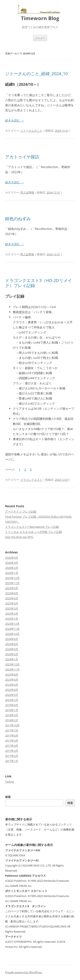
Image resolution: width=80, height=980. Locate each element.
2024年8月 (12, 644)
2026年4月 (12, 558)
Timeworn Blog (40, 18)
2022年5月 (12, 695)
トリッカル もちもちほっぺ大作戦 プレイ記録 (33, 532)
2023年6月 (12, 680)
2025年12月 (12, 578)
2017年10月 (12, 725)
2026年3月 (12, 563)
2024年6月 (12, 649)
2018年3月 (12, 715)
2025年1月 (12, 619)
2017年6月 (12, 735)
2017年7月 (12, 730)
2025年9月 (12, 588)
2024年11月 (12, 629)
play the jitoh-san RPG (19, 537)
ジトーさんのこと (31, 131)
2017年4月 (12, 746)
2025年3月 (12, 608)
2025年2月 (12, 614)
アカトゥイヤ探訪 (22, 157)
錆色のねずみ (18, 219)
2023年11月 (12, 669)
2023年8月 (12, 675)
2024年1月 (12, 659)
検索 (8, 797)
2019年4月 (12, 705)
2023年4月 (12, 685)
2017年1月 (12, 761)
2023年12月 (12, 664)
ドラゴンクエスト (31, 480)
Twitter (10, 782)
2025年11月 (12, 583)
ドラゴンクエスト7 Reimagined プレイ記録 (32, 527)
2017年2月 (12, 756)
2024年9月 (12, 639)
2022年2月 (12, 700)
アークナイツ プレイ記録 (21, 511)
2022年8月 (12, 690)
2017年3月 (12, 751)
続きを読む (15, 120)
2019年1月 (12, 710)
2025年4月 (12, 603)
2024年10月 (12, 634)
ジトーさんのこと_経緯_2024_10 (36, 74)
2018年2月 (12, 720)
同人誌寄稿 (27, 192)
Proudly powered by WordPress (24, 972)
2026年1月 (12, 573)
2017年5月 (12, 741)
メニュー (40, 38)
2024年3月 (12, 654)
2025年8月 (12, 593)
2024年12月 (12, 624)
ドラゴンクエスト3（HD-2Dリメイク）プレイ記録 (39, 283)
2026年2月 (12, 568)
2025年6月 (12, 598)
